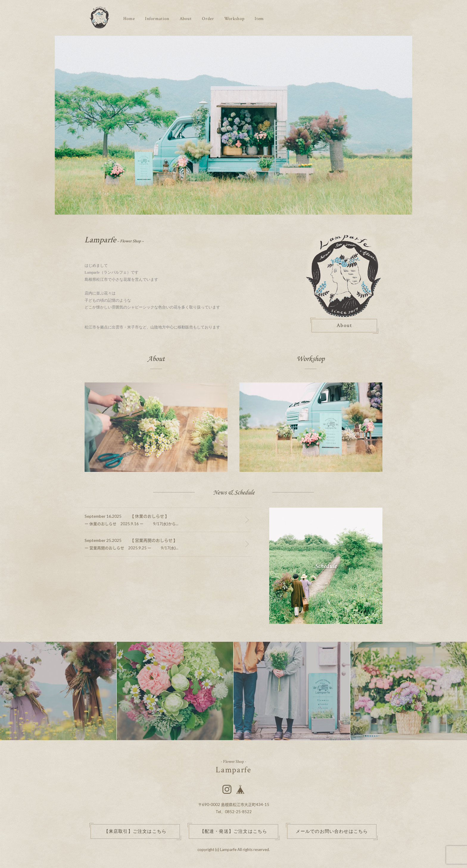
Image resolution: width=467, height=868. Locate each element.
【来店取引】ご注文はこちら (135, 831)
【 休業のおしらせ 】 (150, 516)
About (186, 19)
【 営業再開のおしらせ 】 (154, 540)
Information (157, 19)
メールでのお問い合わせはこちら (332, 831)
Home (129, 19)
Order (208, 19)
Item (259, 19)
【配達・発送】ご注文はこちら (234, 831)
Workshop (234, 19)
